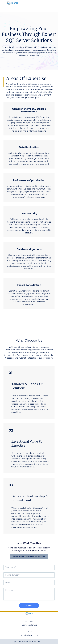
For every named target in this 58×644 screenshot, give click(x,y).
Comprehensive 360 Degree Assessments (29, 110)
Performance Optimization (29, 180)
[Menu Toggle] (35, 3)
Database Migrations (29, 249)
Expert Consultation (29, 285)
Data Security (29, 213)
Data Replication (29, 147)
